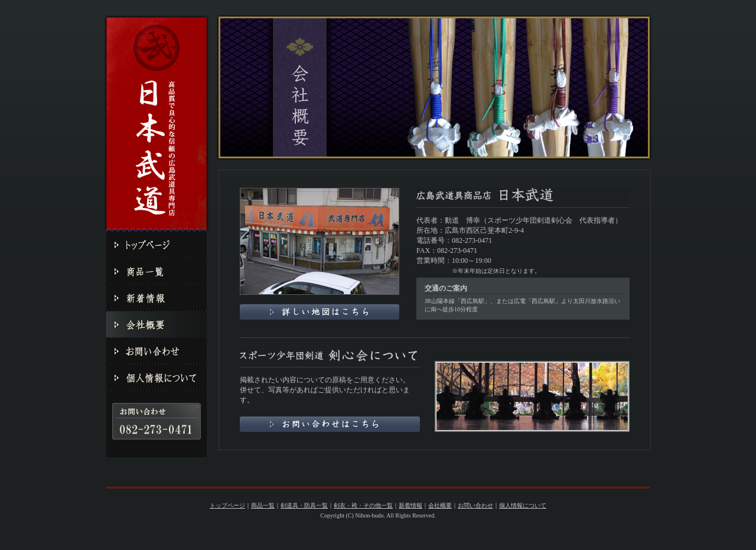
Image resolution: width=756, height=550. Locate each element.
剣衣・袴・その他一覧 (363, 505)
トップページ (227, 505)
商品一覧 (263, 505)
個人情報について (523, 505)
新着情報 (410, 505)
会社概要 (440, 505)
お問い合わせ (475, 505)
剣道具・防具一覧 (304, 505)
